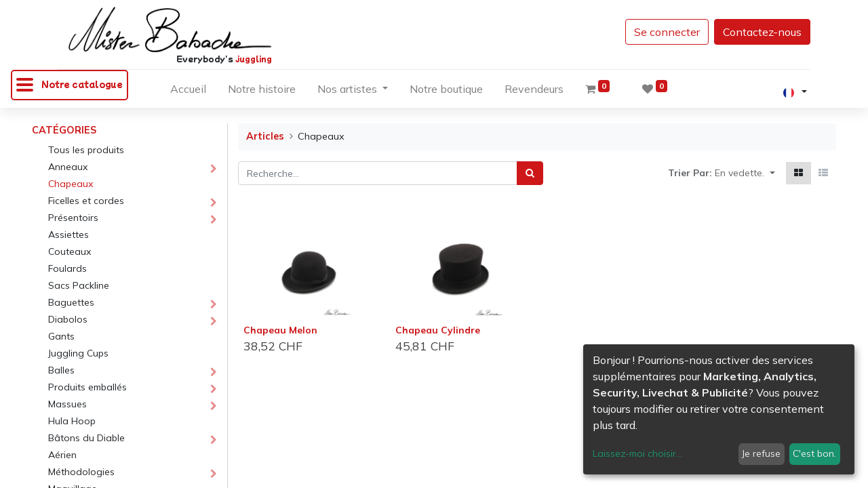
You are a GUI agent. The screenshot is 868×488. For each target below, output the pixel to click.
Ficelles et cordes (86, 201)
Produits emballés (87, 387)
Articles (265, 136)
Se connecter (667, 32)
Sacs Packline (79, 285)
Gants (61, 336)
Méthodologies (81, 472)
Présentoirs (73, 218)
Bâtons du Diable (86, 438)
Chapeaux (71, 184)
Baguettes (71, 302)
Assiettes (68, 235)
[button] (745, 173)
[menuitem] (188, 91)
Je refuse (761, 453)
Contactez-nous (762, 32)
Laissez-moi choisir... (637, 453)
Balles (61, 370)
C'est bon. (814, 453)
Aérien (62, 455)
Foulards (67, 268)
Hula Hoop (72, 421)
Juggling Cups (78, 353)
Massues (67, 404)
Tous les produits (86, 150)
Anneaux (68, 167)
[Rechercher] (530, 173)
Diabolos (68, 319)
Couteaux (70, 251)
